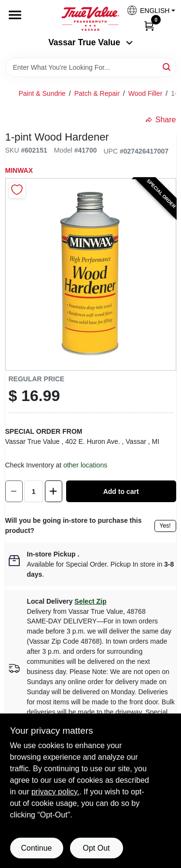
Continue (36, 848)
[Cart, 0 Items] (149, 26)
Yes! (165, 526)
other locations (85, 465)
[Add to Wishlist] (17, 190)
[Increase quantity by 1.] (54, 491)
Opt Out (96, 848)
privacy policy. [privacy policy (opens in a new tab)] (55, 792)
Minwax (19, 170)
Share (161, 120)
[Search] (167, 67)
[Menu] (15, 15)
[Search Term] (91, 67)
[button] (147, 10)
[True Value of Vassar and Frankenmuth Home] (90, 19)
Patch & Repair (97, 93)
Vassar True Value (90, 42)
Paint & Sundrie (42, 93)
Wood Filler (146, 93)
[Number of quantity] (34, 491)
